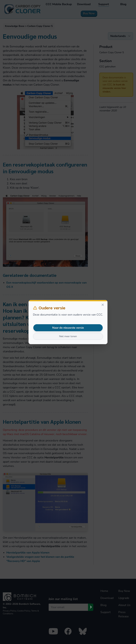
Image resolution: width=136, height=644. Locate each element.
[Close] (103, 305)
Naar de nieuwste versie (68, 328)
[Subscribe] (91, 607)
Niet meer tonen (68, 336)
